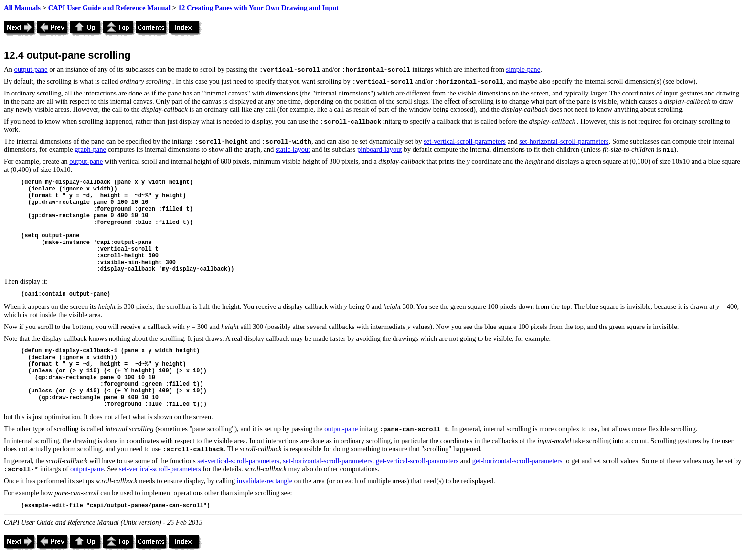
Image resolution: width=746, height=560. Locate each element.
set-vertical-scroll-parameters (465, 141)
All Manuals (22, 8)
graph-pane (90, 149)
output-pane (31, 69)
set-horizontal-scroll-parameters (564, 141)
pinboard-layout (380, 149)
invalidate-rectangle (265, 481)
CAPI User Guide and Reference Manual (109, 8)
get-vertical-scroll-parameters (417, 461)
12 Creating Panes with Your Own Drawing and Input (259, 8)
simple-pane (523, 69)
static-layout (293, 149)
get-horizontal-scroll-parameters (517, 461)
